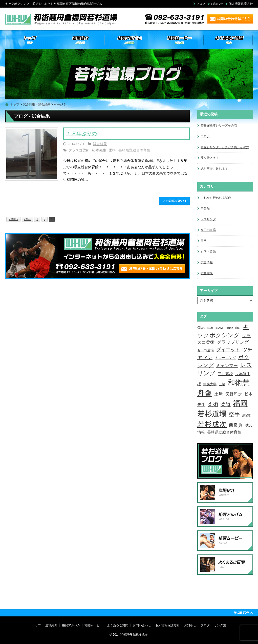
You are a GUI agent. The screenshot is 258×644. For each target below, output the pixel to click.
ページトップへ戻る (243, 613)
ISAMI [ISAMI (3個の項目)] (220, 328)
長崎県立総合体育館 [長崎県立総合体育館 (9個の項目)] (224, 432)
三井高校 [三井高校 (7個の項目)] (225, 374)
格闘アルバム (129, 40)
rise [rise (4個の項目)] (238, 328)
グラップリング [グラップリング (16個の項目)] (233, 342)
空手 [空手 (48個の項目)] (234, 414)
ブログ (201, 4)
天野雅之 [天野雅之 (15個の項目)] (234, 394)
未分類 (205, 208)
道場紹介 (79, 40)
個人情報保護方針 (241, 4)
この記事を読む (175, 201)
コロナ (205, 136)
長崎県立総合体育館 (134, 150)
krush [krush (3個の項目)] (230, 328)
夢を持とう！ (210, 158)
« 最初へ (13, 219)
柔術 (112, 150)
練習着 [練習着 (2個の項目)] (246, 415)
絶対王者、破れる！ (214, 169)
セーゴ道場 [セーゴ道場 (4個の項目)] (206, 350)
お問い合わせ (142, 625)
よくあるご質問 (228, 40)
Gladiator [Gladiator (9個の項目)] (205, 327)
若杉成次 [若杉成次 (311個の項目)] (212, 424)
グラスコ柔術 (79, 150)
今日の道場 (208, 230)
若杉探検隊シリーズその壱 (219, 125)
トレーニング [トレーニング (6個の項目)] (225, 358)
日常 (204, 241)
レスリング (208, 219)
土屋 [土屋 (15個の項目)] (219, 394)
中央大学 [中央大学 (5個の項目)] (210, 384)
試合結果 (44, 104)
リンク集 (220, 625)
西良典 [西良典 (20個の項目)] (236, 425)
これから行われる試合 (216, 198)
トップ (30, 40)
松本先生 (99, 150)
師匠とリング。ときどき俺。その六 (225, 147)
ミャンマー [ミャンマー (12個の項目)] (227, 366)
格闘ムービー (179, 40)
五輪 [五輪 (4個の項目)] (222, 384)
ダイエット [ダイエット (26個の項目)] (228, 350)
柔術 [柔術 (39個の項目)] (213, 404)
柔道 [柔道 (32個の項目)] (226, 404)
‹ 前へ (27, 219)
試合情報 (29, 104)
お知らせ (217, 4)
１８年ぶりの (81, 134)
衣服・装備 (208, 252)
